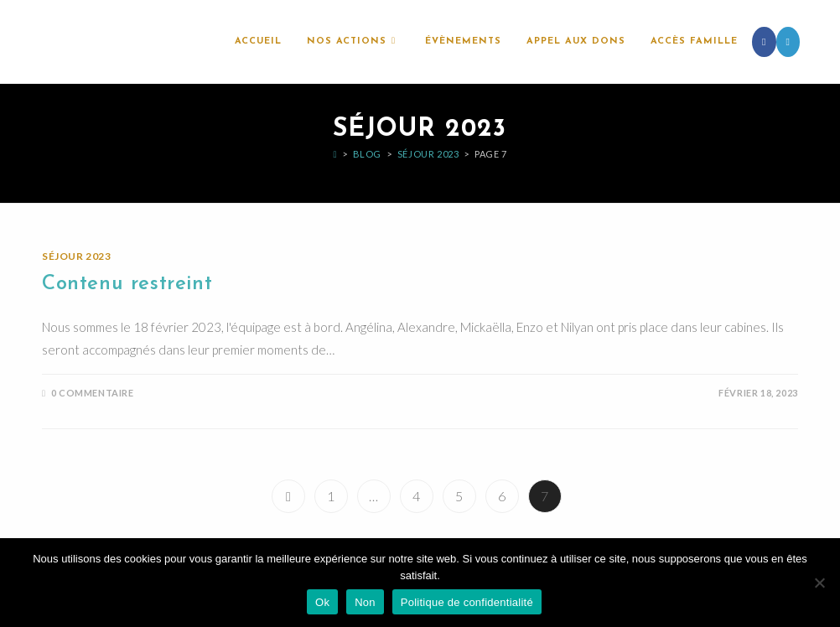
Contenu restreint (127, 284)
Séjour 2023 (77, 256)
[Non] (819, 583)
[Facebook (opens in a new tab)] (764, 42)
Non (365, 602)
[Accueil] (335, 154)
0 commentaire (93, 393)
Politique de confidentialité (467, 602)
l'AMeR (73, 41)
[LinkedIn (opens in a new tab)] (788, 42)
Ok (322, 602)
